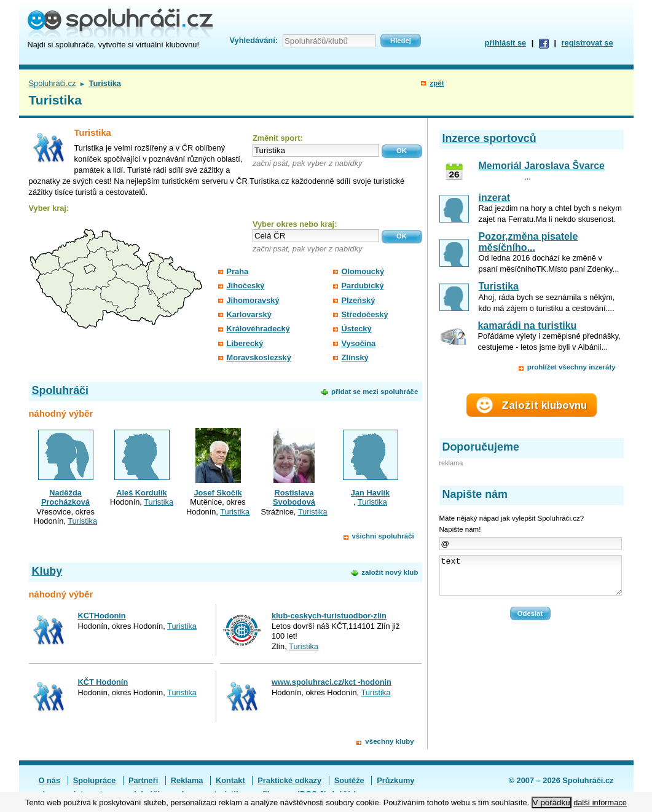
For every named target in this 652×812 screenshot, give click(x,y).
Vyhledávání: (254, 40)
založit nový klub (390, 572)
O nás (50, 780)
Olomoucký (363, 271)
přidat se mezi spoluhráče (375, 392)
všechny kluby (389, 741)
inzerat (495, 198)
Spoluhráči (61, 390)
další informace (600, 802)
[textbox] (316, 150)
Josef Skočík (218, 493)
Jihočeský (246, 286)
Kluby (47, 571)
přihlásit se (506, 43)
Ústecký (357, 329)
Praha (238, 271)
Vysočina (359, 343)
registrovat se (587, 43)
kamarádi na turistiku (527, 325)
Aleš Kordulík (142, 493)
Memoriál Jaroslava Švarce (542, 166)
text (531, 579)
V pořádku (552, 802)
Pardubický (363, 286)
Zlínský (355, 357)
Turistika (82, 521)
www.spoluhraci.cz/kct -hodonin (332, 682)
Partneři (143, 780)
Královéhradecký (258, 329)
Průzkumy (395, 780)
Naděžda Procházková (65, 497)
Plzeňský (359, 300)
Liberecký (245, 343)
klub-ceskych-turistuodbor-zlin (329, 616)
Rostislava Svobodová (294, 497)
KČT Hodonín (103, 682)
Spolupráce (95, 780)
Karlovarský (249, 314)
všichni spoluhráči (383, 536)
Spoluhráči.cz (53, 83)
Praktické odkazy (289, 780)
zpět (437, 83)
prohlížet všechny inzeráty (571, 367)
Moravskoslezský (259, 357)
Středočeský (365, 314)
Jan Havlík (370, 493)
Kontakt (230, 780)
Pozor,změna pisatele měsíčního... (528, 242)
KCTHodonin (102, 616)
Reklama (187, 780)
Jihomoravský (253, 300)
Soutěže (349, 780)
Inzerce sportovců (489, 138)
